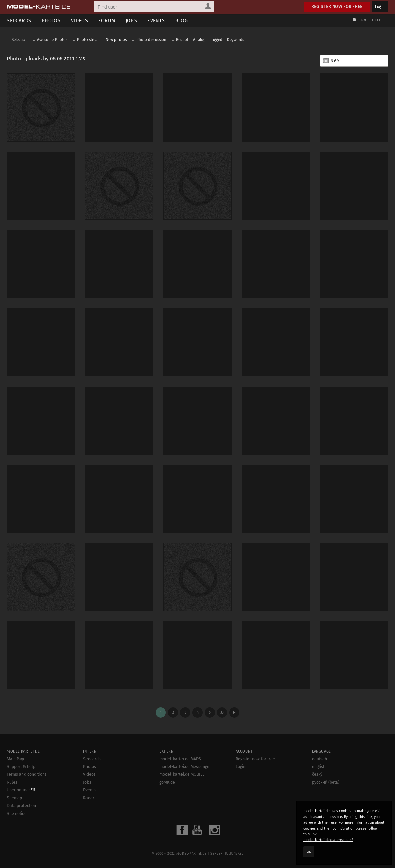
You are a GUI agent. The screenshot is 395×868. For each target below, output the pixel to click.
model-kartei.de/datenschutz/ (328, 840)
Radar (89, 798)
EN (364, 20)
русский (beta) (326, 782)
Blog (182, 21)
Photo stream (89, 40)
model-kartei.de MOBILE (182, 774)
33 (222, 712)
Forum (107, 21)
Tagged (216, 40)
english (319, 767)
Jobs (131, 21)
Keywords (236, 40)
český (317, 774)
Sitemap (14, 798)
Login (380, 7)
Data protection (21, 806)
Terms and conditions (27, 774)
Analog (199, 40)
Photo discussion (151, 40)
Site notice (17, 814)
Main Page (16, 759)
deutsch (319, 759)
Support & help (21, 767)
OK (309, 852)
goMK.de (167, 782)
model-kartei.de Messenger (185, 767)
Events (156, 21)
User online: (21, 790)
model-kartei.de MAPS (180, 759)
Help (377, 20)
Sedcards (19, 21)
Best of (182, 40)
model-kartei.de (191, 854)
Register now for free (337, 7)
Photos (51, 21)
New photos (116, 40)
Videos (80, 21)
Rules (12, 782)
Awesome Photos (52, 40)
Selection (20, 40)
